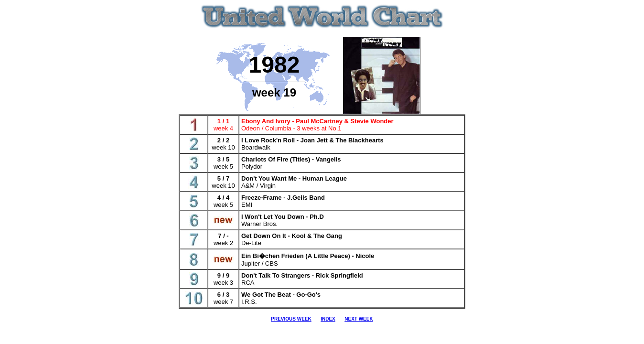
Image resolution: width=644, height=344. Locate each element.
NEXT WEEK (359, 319)
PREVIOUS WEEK (291, 319)
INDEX (328, 319)
